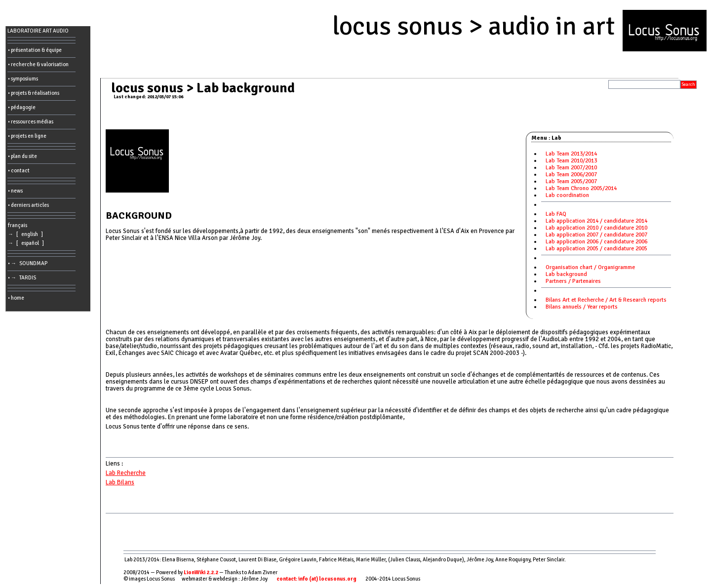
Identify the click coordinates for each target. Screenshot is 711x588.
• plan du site (22, 156)
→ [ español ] (27, 243)
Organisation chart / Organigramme (590, 267)
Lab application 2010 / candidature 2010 (596, 228)
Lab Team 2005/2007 (571, 181)
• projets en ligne (27, 136)
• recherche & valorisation (38, 64)
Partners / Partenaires (573, 281)
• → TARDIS (23, 278)
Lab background (566, 274)
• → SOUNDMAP (29, 263)
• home (16, 298)
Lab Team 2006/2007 (571, 175)
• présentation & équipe (35, 50)
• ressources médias (31, 122)
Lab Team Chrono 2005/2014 (581, 188)
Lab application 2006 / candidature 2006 (596, 242)
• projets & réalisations (34, 93)
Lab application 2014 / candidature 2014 (596, 221)
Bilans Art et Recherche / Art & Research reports (606, 300)
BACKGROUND (139, 216)
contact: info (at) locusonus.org (316, 579)
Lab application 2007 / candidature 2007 (596, 235)
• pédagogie (22, 107)
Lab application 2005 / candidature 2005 (596, 249)
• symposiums (23, 79)
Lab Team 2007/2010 (571, 168)
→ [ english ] (26, 234)
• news (15, 191)
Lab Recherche (126, 473)
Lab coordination (567, 195)
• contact (19, 171)
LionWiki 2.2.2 (201, 572)
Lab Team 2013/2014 (571, 154)
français (18, 225)
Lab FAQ (556, 214)
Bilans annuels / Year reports (582, 307)
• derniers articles (28, 205)
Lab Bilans (120, 482)
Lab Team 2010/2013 (571, 161)
